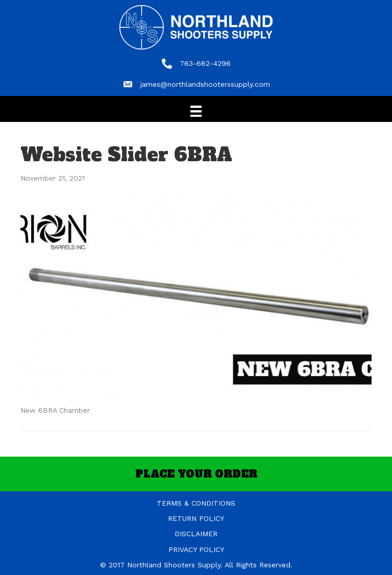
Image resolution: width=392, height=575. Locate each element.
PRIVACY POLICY (196, 549)
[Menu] (196, 111)
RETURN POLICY (196, 518)
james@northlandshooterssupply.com (205, 84)
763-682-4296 (205, 63)
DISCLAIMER (196, 534)
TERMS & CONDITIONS (196, 503)
